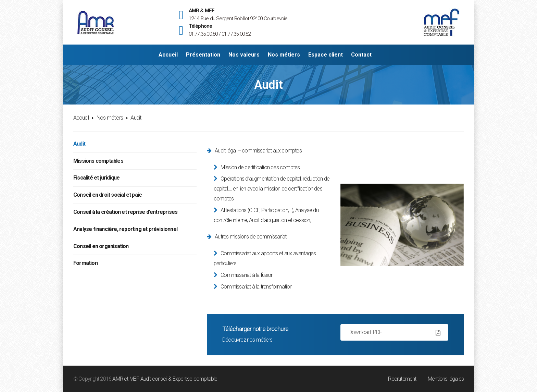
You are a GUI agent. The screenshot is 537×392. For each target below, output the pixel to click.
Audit (79, 144)
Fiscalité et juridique (96, 178)
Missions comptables (98, 161)
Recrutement (402, 379)
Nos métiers (110, 118)
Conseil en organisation (101, 246)
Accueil (81, 118)
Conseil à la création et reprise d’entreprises (125, 212)
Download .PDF (365, 332)
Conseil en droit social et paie (108, 195)
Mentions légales (446, 379)
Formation (85, 263)
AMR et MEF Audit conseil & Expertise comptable (165, 379)
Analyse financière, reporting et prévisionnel (125, 229)
